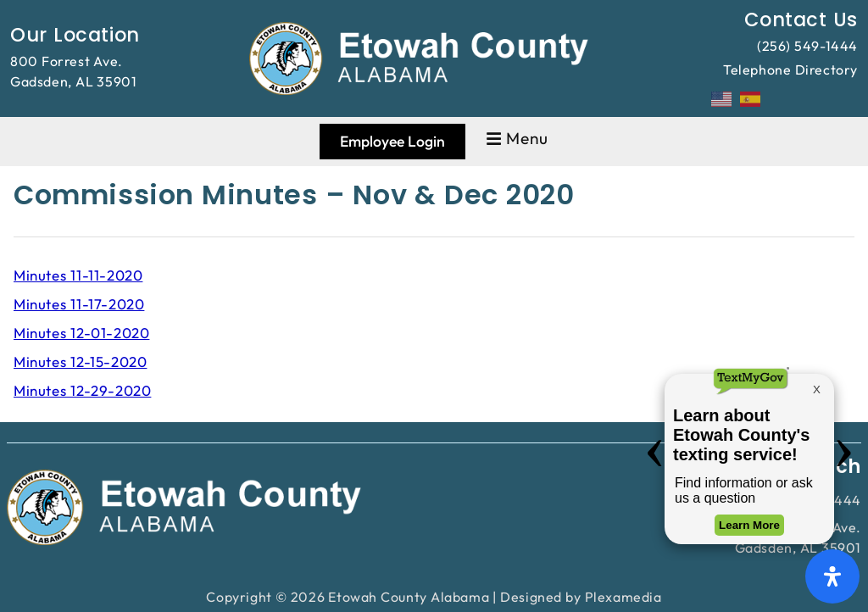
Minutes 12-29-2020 (82, 390)
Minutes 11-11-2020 (78, 275)
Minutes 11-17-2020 (79, 304)
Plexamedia (623, 597)
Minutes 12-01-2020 (81, 333)
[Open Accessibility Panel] (832, 576)
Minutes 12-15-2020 (80, 362)
